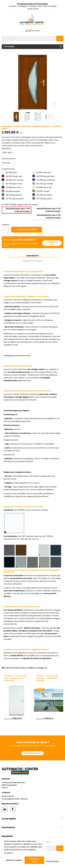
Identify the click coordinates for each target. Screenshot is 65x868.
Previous (10, 117)
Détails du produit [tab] (33, 261)
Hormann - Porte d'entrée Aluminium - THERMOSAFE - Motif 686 (48, 678)
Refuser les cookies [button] (14, 860)
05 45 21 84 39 (33, 9)
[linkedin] (5, 809)
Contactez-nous (35, 6)
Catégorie (9, 47)
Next (55, 117)
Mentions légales (52, 861)
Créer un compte (50, 6)
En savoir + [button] (9, 853)
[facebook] (13, 809)
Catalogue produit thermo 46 (17, 356)
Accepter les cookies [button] (34, 860)
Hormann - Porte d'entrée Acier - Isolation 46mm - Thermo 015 (15, 678)
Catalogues (22, 6)
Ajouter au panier (27, 230)
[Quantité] (5, 230)
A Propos (12, 6)
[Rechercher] (32, 39)
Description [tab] (33, 256)
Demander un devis (52, 243)
